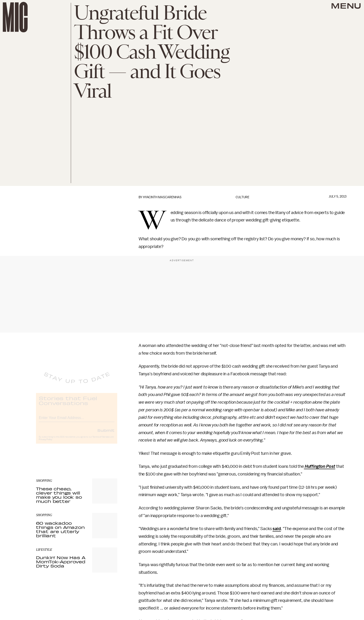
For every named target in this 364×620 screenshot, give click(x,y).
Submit (106, 434)
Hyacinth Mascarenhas (162, 197)
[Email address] (77, 421)
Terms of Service (101, 441)
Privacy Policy (45, 443)
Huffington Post (320, 466)
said (277, 529)
